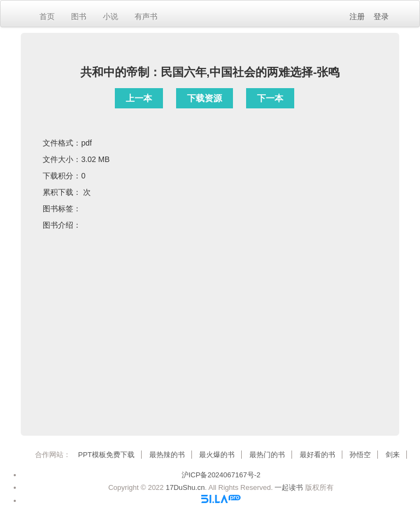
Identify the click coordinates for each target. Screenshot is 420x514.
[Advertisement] (210, 332)
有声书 (146, 16)
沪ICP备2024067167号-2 (221, 475)
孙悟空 (360, 455)
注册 (357, 16)
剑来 (393, 455)
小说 (110, 16)
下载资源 (205, 98)
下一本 (270, 98)
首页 (47, 16)
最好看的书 (317, 455)
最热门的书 (267, 455)
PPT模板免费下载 (106, 455)
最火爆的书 (217, 455)
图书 (79, 16)
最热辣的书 (167, 455)
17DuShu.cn (185, 487)
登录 (381, 16)
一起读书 (289, 487)
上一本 (139, 98)
